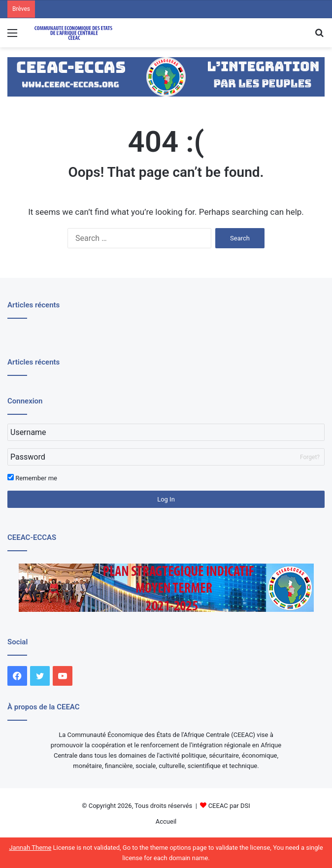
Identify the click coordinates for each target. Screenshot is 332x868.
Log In (166, 499)
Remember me (32, 478)
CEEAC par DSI (229, 806)
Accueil (166, 821)
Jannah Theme (30, 848)
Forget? (310, 457)
